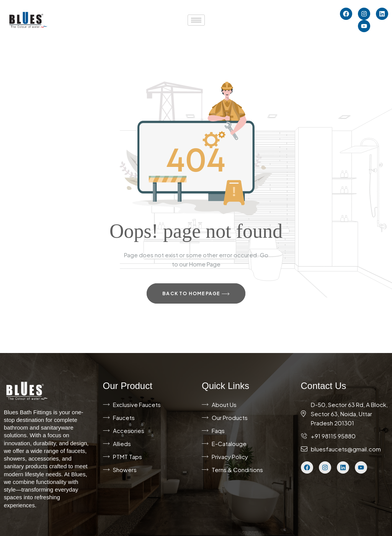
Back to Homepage (196, 294)
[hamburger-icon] (196, 20)
